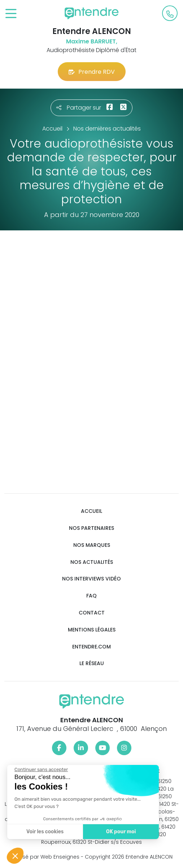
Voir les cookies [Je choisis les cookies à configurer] (43, 832)
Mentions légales (92, 630)
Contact (92, 613)
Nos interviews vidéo (91, 579)
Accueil (91, 511)
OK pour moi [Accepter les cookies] (119, 832)
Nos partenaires (91, 528)
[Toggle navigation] (11, 14)
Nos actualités (92, 562)
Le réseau (92, 663)
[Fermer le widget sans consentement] (39, 770)
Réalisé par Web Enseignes (45, 857)
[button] (15, 856)
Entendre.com (91, 647)
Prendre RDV (92, 72)
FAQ (91, 596)
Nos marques (92, 545)
